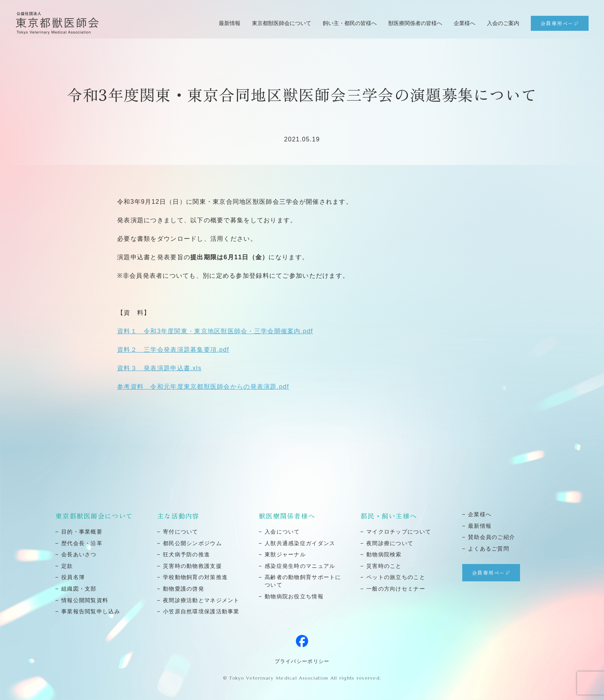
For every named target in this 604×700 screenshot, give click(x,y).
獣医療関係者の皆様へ (415, 23)
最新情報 (230, 23)
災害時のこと (384, 566)
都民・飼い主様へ (389, 516)
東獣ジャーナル (285, 554)
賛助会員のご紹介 (492, 537)
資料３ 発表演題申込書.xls (159, 368)
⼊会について (282, 532)
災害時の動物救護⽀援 (192, 566)
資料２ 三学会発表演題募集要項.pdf (173, 350)
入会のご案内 (503, 23)
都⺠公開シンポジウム (192, 543)
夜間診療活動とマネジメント (201, 600)
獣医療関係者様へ (287, 516)
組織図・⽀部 (79, 589)
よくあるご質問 (489, 549)
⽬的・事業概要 (82, 532)
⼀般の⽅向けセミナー (396, 589)
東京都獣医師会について (282, 23)
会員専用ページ (560, 23)
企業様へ (465, 23)
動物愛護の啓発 (184, 589)
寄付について (181, 532)
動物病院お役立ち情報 (294, 596)
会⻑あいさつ (79, 554)
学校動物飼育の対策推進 (195, 577)
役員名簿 (73, 577)
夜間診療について (390, 543)
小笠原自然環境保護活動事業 (201, 611)
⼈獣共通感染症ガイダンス (300, 543)
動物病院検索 (384, 554)
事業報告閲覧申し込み (91, 611)
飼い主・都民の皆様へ (350, 23)
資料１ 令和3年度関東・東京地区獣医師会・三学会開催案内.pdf (215, 331)
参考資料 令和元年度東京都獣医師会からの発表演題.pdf (203, 387)
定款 (67, 566)
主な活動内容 (178, 516)
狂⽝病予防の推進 (186, 554)
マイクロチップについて (399, 532)
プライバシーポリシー (302, 661)
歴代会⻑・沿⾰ (82, 543)
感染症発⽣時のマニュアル (300, 566)
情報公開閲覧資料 (85, 600)
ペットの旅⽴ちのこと (396, 577)
